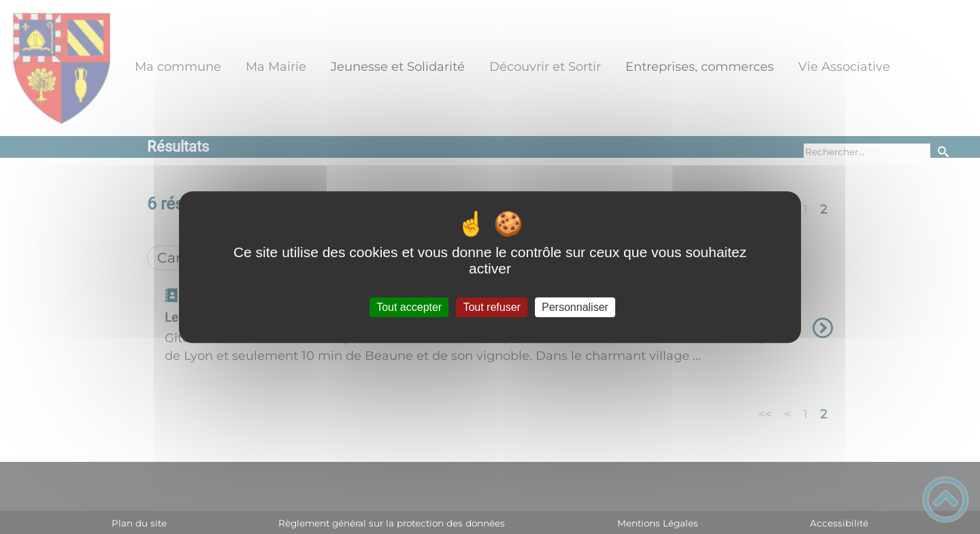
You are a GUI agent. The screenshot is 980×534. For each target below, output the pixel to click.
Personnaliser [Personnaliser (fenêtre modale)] (575, 307)
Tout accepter (409, 307)
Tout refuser (491, 307)
